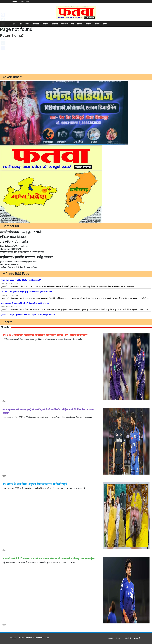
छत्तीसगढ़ (55, 24)
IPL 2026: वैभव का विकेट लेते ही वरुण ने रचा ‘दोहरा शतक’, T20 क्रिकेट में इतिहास (45, 335)
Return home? (12, 36)
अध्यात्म (97, 24)
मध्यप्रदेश (45, 24)
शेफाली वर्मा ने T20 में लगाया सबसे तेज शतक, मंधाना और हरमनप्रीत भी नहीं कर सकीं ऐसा (49, 558)
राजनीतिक (36, 24)
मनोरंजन (88, 24)
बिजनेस (80, 24)
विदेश (27, 24)
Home (14, 24)
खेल (72, 24)
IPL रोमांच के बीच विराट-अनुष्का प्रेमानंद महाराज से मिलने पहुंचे (35, 484)
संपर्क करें (137, 638)
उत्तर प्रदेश (65, 24)
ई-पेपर (105, 24)
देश (21, 24)
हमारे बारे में (127, 638)
